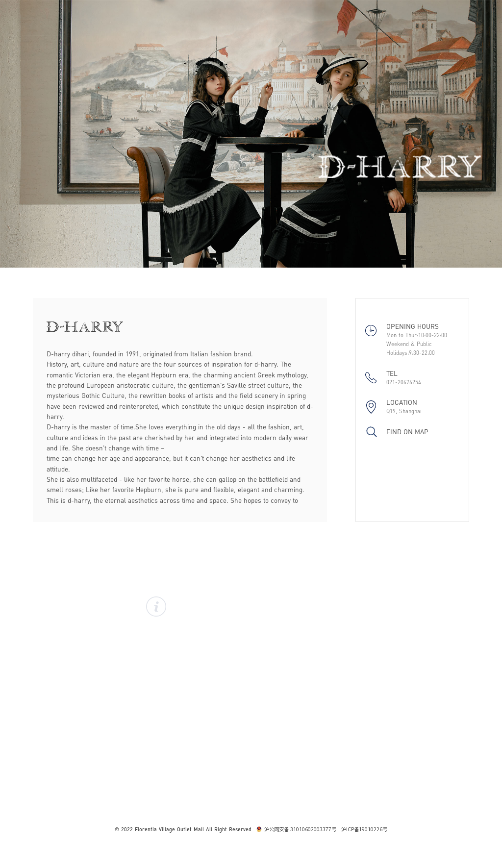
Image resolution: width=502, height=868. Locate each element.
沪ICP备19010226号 (364, 829)
